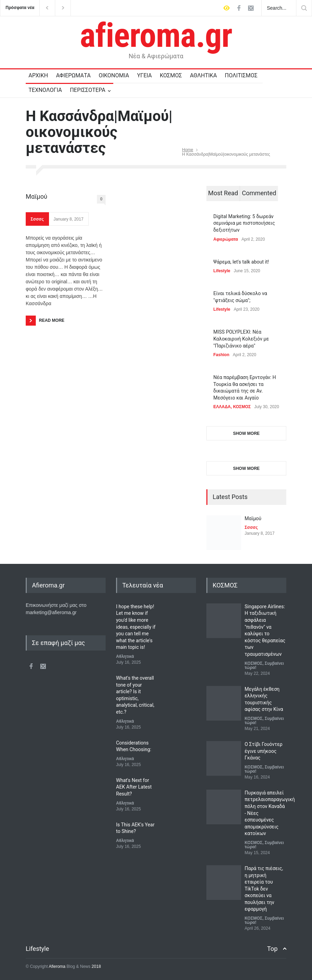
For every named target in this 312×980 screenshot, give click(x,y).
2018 (96, 966)
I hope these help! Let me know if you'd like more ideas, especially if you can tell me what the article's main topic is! (136, 627)
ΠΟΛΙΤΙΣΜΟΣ (241, 75)
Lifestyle (222, 271)
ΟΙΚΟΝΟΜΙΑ (114, 75)
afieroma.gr (156, 35)
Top (272, 949)
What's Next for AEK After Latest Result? (134, 787)
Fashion (221, 355)
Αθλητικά (125, 656)
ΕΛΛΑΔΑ (222, 407)
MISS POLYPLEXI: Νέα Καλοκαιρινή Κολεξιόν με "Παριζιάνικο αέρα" (241, 339)
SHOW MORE (247, 433)
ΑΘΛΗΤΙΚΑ (203, 75)
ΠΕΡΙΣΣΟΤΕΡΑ (88, 90)
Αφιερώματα (226, 239)
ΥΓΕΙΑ (144, 75)
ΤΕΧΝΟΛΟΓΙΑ (45, 90)
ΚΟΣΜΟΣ (171, 75)
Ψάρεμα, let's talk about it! (241, 262)
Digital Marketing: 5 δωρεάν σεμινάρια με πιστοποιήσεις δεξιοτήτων (244, 223)
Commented (259, 193)
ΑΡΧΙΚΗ (38, 75)
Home (188, 150)
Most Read (223, 193)
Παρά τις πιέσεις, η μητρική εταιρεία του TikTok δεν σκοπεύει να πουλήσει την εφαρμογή (264, 889)
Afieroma (57, 966)
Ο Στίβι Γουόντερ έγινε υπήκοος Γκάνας (264, 751)
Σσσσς (37, 219)
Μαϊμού (36, 196)
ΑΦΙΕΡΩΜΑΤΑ (73, 75)
